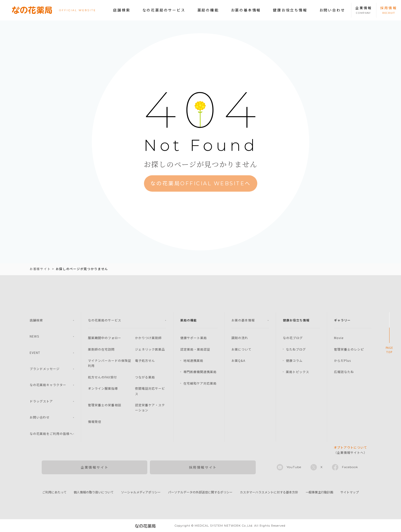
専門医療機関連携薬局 (200, 372)
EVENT (35, 352)
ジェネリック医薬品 (150, 349)
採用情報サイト (203, 467)
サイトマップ (350, 492)
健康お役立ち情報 (290, 10)
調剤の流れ (240, 338)
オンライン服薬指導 (103, 388)
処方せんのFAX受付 (102, 377)
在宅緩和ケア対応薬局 (200, 383)
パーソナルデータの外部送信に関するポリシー (200, 492)
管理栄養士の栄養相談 (105, 405)
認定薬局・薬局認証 (195, 349)
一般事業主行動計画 (319, 492)
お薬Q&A (238, 360)
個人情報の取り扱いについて (94, 492)
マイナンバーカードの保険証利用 (110, 363)
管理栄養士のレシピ (349, 349)
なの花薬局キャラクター (48, 385)
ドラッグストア (41, 401)
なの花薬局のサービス (164, 10)
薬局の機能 (208, 10)
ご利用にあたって (54, 492)
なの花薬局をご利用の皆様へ (51, 433)
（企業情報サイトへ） (350, 450)
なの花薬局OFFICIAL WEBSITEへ (201, 183)
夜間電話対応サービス (150, 391)
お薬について (241, 349)
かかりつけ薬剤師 (148, 338)
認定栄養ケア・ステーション (150, 407)
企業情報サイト (94, 467)
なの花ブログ (293, 338)
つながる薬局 (145, 377)
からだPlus (342, 360)
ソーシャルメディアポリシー (141, 492)
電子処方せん (145, 360)
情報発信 (95, 421)
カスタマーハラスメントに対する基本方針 (269, 492)
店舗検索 (122, 10)
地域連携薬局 (193, 360)
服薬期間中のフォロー (105, 338)
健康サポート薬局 (194, 338)
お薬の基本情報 (246, 10)
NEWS (34, 336)
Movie (339, 338)
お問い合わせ (332, 10)
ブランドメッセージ (45, 369)
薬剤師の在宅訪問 (101, 349)
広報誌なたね (344, 372)
